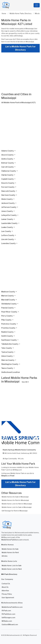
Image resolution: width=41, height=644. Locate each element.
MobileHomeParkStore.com (12, 540)
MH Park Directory (9, 574)
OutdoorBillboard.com (10, 624)
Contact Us (6, 584)
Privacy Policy (7, 594)
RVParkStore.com (8, 614)
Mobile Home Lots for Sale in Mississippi (17, 507)
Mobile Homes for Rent (10, 552)
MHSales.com (7, 621)
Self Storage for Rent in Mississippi (15, 511)
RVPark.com (6, 611)
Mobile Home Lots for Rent (12, 569)
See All (25, 382)
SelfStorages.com (8, 618)
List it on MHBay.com (14, 470)
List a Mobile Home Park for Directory (20, 48)
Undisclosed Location (11, 372)
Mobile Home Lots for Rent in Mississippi (17, 504)
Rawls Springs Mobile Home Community (19, 450)
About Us (5, 587)
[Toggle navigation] (37, 5)
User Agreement (8, 597)
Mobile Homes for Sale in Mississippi (15, 497)
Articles (5, 556)
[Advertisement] (20, 128)
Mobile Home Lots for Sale (12, 566)
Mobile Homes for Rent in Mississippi (15, 500)
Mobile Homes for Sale (10, 549)
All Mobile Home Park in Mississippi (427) (18, 103)
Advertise (5, 591)
